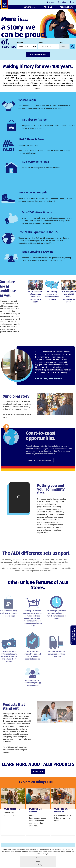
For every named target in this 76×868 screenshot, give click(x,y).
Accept (38, 858)
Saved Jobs (63, 2)
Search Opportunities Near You (47, 460)
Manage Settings (38, 865)
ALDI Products (38, 772)
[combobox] (48, 46)
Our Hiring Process (61, 813)
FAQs (73, 2)
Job (51, 2)
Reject (38, 861)
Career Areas (30, 7)
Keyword (20, 43)
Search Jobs (72, 46)
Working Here (67, 7)
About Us (48, 7)
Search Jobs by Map (39, 54)
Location (40, 43)
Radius (61, 43)
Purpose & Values (36, 813)
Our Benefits (12, 812)
